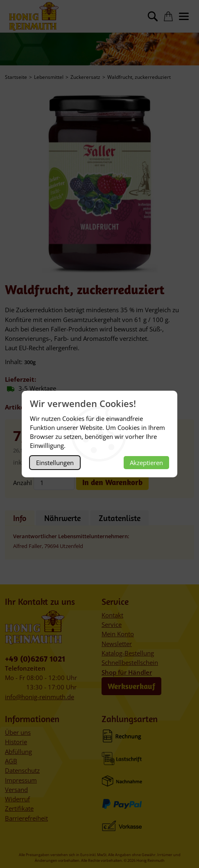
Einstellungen (55, 463)
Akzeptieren (146, 463)
